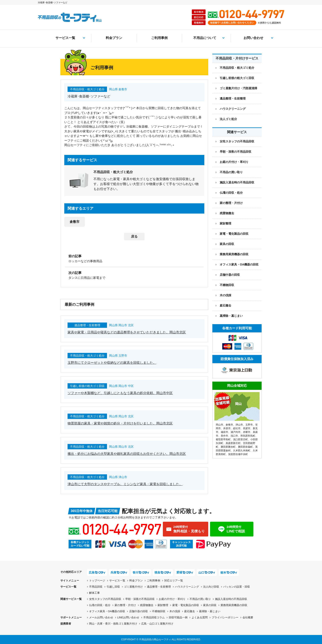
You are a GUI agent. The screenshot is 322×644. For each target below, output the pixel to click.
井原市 (227, 428)
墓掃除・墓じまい (231, 316)
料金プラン (114, 38)
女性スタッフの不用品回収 (237, 141)
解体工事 (94, 593)
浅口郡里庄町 (240, 439)
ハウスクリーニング (187, 587)
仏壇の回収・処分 (231, 193)
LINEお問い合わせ (128, 617)
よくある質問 (200, 617)
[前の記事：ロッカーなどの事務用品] (134, 258)
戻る (134, 236)
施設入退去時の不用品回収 (237, 182)
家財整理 (225, 223)
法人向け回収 (211, 587)
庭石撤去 (225, 305)
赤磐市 (247, 432)
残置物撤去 (227, 213)
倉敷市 (75, 222)
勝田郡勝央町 (228, 447)
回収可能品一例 (178, 617)
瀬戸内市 (236, 432)
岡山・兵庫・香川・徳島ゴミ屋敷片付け (113, 624)
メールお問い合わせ (101, 617)
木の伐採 (225, 295)
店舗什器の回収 (230, 275)
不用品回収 (96, 587)
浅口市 (234, 436)
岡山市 (220, 425)
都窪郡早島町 (223, 439)
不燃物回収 (227, 285)
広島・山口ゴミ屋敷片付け (157, 624)
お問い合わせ (253, 38)
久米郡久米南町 (242, 451)
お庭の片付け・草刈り (234, 162)
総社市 (237, 428)
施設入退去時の (231, 599)
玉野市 (249, 425)
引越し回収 (113, 587)
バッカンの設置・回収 (237, 587)
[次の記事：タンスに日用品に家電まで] (134, 275)
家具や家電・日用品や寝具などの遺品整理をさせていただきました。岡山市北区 (127, 332)
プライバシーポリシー (225, 617)
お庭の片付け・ (172, 599)
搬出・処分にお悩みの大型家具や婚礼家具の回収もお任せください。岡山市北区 (127, 454)
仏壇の (100, 605)
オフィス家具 (239, 264)
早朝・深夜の (140, 599)
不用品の (200, 599)
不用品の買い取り (231, 172)
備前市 (224, 432)
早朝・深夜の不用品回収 (236, 152)
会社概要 (248, 617)
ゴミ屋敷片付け (133, 587)
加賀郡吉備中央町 (238, 454)
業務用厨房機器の (234, 254)
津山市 (239, 425)
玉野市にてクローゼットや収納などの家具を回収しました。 (112, 363)
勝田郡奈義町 (245, 447)
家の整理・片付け (231, 203)
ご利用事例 (159, 38)
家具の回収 (227, 244)
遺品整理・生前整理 (159, 587)
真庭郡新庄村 (233, 443)
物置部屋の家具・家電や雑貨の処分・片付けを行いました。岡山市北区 (120, 423)
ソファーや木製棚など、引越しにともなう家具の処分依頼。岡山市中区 (120, 393)
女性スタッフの (105, 599)
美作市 (224, 436)
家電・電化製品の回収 (234, 234)
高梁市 (247, 428)
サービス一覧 (65, 38)
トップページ (97, 581)
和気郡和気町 (248, 436)
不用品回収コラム (154, 617)
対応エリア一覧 (174, 581)
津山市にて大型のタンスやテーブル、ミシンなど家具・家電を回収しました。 (125, 484)
